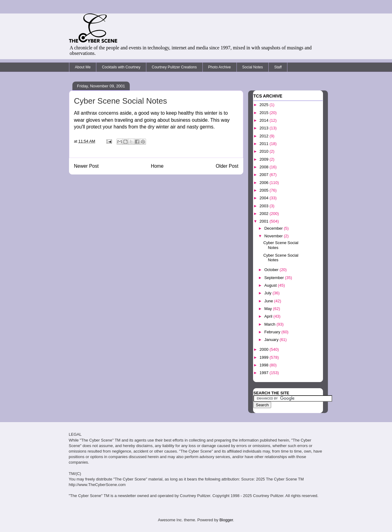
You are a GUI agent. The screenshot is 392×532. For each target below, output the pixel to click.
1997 (265, 373)
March (271, 324)
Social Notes (253, 67)
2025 (265, 105)
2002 (265, 214)
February (273, 332)
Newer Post (86, 166)
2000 (265, 349)
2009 (265, 159)
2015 (265, 113)
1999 (265, 357)
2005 (265, 190)
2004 (265, 198)
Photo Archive (220, 67)
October (272, 270)
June (269, 301)
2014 (265, 120)
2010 (265, 151)
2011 (265, 144)
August (271, 285)
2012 (265, 136)
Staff (278, 67)
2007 (265, 175)
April (269, 316)
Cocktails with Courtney (121, 67)
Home (157, 166)
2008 (265, 167)
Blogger (226, 520)
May (269, 309)
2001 (265, 221)
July (269, 293)
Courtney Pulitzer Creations (174, 67)
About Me (83, 67)
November (274, 236)
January (272, 340)
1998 (265, 365)
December (274, 228)
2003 (265, 206)
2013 (265, 128)
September (275, 278)
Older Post (227, 166)
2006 (265, 183)
